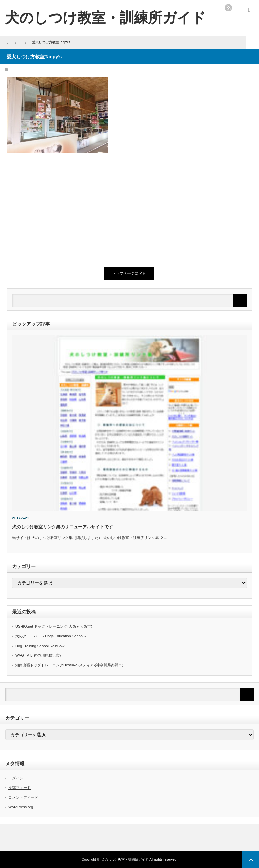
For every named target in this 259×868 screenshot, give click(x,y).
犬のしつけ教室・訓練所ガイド (105, 18)
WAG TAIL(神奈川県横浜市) (38, 655)
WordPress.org (21, 807)
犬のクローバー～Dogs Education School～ (51, 636)
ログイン (16, 778)
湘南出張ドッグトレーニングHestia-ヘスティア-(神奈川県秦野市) (69, 665)
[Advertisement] (61, 210)
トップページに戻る (129, 273)
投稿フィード (20, 788)
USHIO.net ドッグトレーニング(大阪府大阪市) (54, 626)
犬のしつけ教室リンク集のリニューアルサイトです (63, 527)
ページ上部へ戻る (251, 860)
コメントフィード (23, 797)
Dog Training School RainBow (40, 646)
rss (228, 8)
